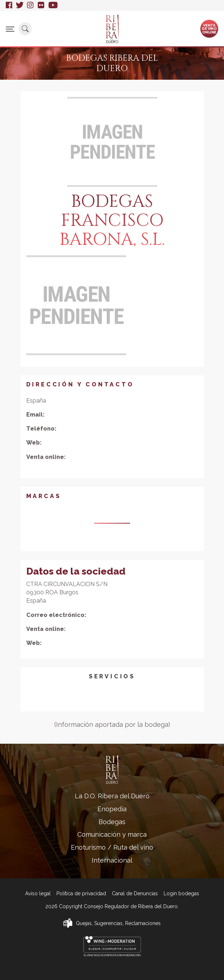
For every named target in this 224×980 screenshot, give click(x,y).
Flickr (41, 5)
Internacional (112, 860)
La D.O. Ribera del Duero (112, 796)
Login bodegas (181, 893)
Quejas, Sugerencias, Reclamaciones (118, 923)
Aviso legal (38, 893)
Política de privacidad (81, 893)
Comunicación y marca (112, 834)
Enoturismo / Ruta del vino (112, 847)
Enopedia (112, 809)
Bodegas (112, 822)
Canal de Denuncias (135, 893)
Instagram (31, 5)
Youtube (53, 5)
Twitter (20, 5)
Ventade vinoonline (209, 28)
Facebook (9, 5)
